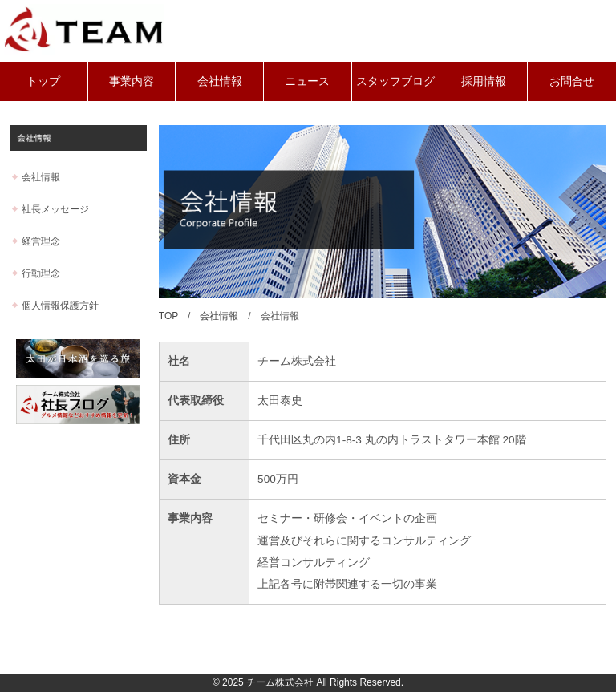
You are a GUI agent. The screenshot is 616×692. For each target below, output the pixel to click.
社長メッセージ (55, 209)
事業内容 (132, 81)
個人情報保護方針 (60, 306)
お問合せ (572, 81)
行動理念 (41, 273)
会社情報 (220, 81)
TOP (168, 316)
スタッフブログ (395, 81)
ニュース (307, 81)
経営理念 (41, 241)
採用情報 (484, 81)
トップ (43, 81)
